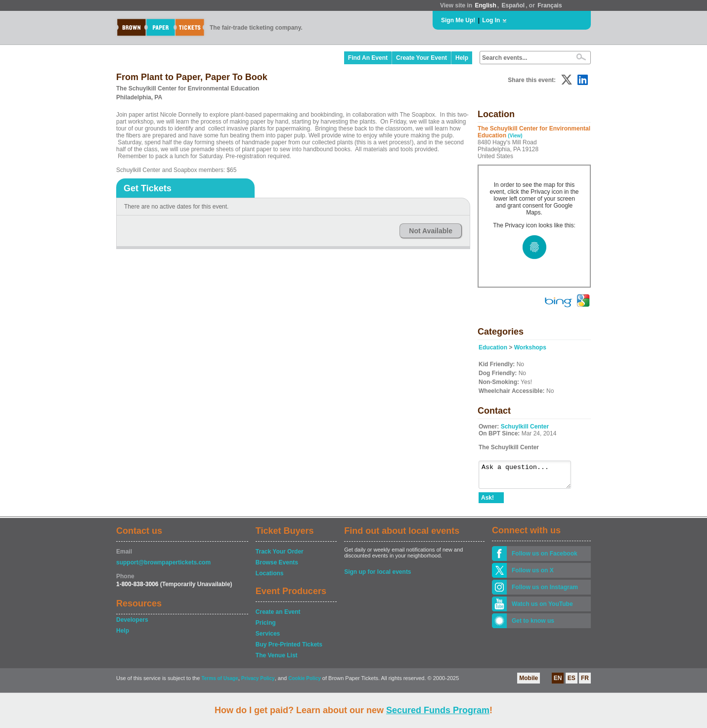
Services (268, 638)
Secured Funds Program (438, 710)
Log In (491, 20)
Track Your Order (280, 556)
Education (493, 347)
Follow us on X (533, 575)
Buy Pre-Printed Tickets (289, 649)
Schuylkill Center (525, 427)
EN (558, 683)
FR (585, 683)
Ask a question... (530, 477)
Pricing (266, 627)
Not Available (431, 231)
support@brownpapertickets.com (163, 567)
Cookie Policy (305, 683)
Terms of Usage (220, 683)
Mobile (529, 683)
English (485, 5)
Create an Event (278, 616)
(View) (515, 136)
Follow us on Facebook (545, 558)
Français (550, 5)
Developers (132, 624)
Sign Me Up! (458, 20)
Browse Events (277, 567)
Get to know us (533, 625)
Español (513, 5)
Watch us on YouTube (542, 608)
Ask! (487, 502)
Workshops (530, 347)
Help (462, 58)
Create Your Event (421, 58)
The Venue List (277, 660)
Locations (270, 578)
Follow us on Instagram (545, 592)
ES (572, 683)
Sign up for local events (377, 576)
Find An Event (368, 58)
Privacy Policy (258, 683)
